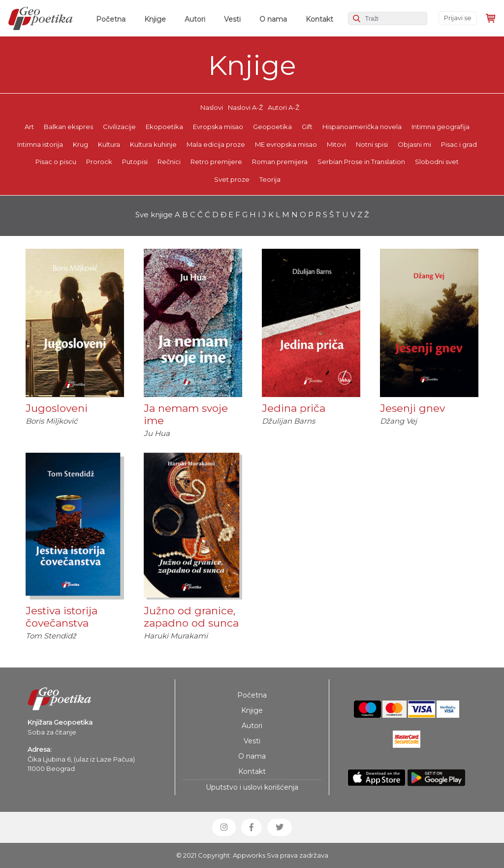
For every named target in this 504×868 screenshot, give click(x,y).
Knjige (155, 19)
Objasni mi (414, 144)
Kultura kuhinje (153, 144)
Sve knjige (154, 215)
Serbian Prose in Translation (361, 162)
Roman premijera (280, 162)
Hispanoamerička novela (362, 127)
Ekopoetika (164, 127)
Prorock (99, 162)
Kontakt (319, 19)
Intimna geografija (441, 127)
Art (29, 127)
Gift (307, 127)
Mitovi (336, 144)
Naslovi (212, 107)
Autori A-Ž (283, 107)
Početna (113, 19)
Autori (195, 19)
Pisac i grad (459, 144)
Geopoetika (272, 127)
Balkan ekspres (68, 127)
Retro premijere (216, 162)
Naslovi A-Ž (245, 107)
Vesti (232, 19)
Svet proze (232, 179)
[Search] (388, 18)
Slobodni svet (437, 162)
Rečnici (169, 162)
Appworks (249, 855)
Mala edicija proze (216, 144)
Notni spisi (372, 144)
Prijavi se (458, 18)
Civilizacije (119, 127)
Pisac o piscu (56, 162)
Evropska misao (218, 127)
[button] (224, 827)
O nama (273, 19)
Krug (80, 144)
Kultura (109, 144)
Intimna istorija (40, 144)
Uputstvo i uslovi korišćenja (252, 787)
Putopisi (135, 162)
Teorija (270, 179)
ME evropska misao (286, 144)
